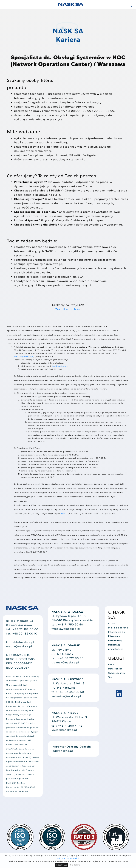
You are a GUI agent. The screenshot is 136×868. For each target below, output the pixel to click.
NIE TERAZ (75, 865)
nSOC (112, 664)
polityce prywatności (68, 858)
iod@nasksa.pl (60, 366)
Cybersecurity (117, 673)
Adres (64, 514)
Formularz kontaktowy (115, 637)
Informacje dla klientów (117, 632)
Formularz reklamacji (114, 641)
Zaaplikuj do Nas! (68, 309)
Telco (111, 677)
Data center (115, 669)
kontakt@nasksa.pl (24, 357)
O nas (112, 623)
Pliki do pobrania (118, 628)
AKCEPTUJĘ (62, 865)
